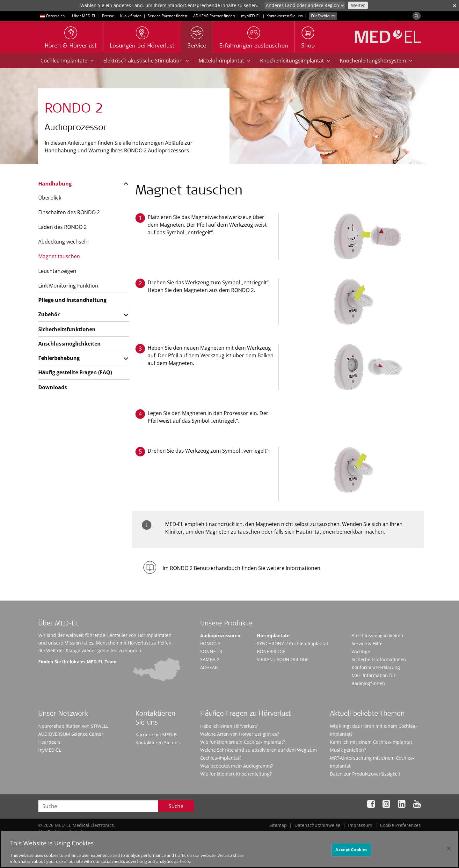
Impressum (360, 825)
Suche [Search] (176, 806)
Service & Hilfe (367, 643)
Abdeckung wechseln (63, 242)
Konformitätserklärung (376, 667)
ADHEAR (209, 667)
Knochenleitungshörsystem (376, 61)
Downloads (53, 387)
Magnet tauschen (59, 256)
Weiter (358, 5)
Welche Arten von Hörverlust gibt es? (240, 734)
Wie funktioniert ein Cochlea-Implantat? (243, 742)
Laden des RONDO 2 (62, 227)
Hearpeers (49, 742)
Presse (108, 16)
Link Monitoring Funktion (68, 286)
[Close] (449, 851)
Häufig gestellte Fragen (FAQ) (75, 372)
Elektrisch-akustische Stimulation (146, 61)
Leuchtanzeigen (57, 271)
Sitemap (278, 825)
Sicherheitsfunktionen (67, 329)
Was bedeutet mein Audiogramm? (237, 766)
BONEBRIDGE (271, 651)
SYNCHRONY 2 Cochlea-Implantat (293, 643)
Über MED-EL (84, 16)
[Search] (417, 16)
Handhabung (55, 184)
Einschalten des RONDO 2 (69, 212)
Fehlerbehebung (59, 358)
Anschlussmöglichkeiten (69, 344)
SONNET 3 (211, 651)
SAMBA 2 (210, 659)
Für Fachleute (323, 16)
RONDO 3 (210, 643)
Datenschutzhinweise (317, 825)
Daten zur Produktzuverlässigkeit (365, 774)
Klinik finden (131, 16)
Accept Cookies (351, 852)
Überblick (50, 198)
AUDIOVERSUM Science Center (71, 734)
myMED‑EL (251, 16)
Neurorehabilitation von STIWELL (73, 726)
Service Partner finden (167, 16)
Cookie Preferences (400, 825)
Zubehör (49, 314)
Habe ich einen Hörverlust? (229, 726)
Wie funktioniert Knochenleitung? (236, 774)
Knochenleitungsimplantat (295, 61)
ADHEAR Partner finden (214, 16)
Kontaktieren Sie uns (285, 16)
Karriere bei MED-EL (157, 735)
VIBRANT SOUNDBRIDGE (283, 659)
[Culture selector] (305, 5)
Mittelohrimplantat (224, 61)
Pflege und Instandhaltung (72, 300)
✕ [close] (455, 6)
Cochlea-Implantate (67, 61)
